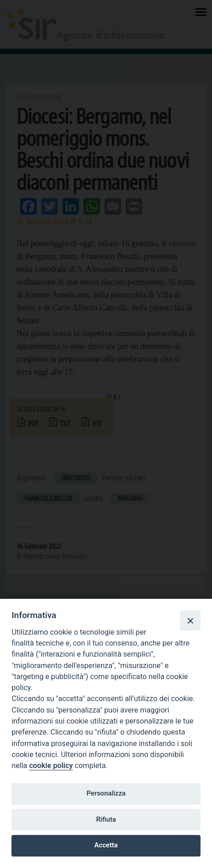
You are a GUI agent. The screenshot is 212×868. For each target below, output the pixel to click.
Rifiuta (106, 819)
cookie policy (51, 766)
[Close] (190, 620)
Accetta (106, 845)
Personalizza (106, 793)
